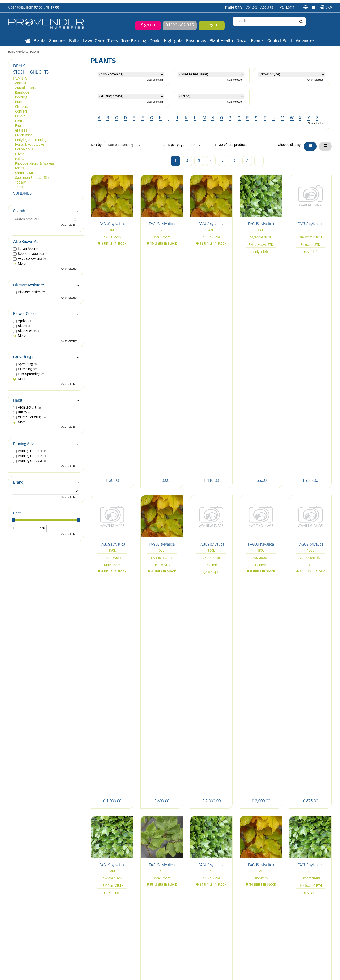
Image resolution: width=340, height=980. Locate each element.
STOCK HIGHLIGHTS (31, 73)
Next (259, 161)
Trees (19, 187)
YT (304, 877)
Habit (18, 401)
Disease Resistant (29, 286)
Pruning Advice (26, 444)
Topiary (20, 183)
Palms (20, 159)
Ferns (19, 121)
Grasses (21, 131)
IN (282, 877)
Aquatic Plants (26, 88)
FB (271, 877)
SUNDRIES (22, 194)
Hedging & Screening (31, 140)
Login (212, 22)
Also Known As (26, 242)
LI (261, 877)
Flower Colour (25, 314)
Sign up (148, 22)
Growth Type (24, 357)
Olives (20, 154)
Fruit (19, 126)
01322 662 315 (180, 22)
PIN (293, 877)
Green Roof (23, 135)
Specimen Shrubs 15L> (32, 178)
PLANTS (20, 79)
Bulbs (19, 102)
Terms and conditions (107, 914)
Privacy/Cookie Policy (198, 971)
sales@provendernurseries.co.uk (32, 931)
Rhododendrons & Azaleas (35, 164)
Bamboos (22, 93)
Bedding (21, 98)
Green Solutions (171, 971)
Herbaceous (24, 150)
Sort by (96, 145)
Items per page (173, 145)
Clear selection (155, 80)
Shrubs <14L (24, 173)
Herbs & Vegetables (30, 145)
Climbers (22, 107)
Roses (20, 169)
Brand (18, 483)
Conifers (21, 112)
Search (19, 211)
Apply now (103, 924)
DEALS (19, 66)
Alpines (21, 83)
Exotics (20, 116)
